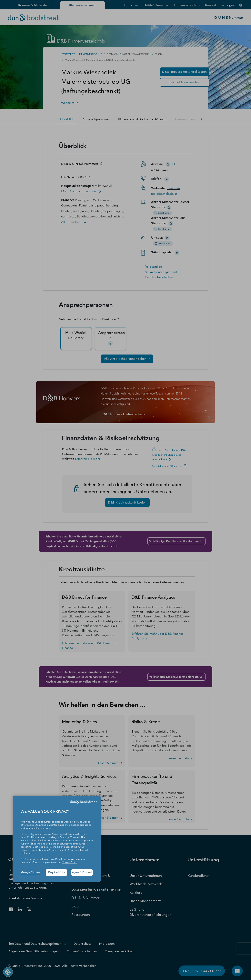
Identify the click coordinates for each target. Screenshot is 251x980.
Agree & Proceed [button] (82, 872)
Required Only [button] (57, 872)
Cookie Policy (70, 863)
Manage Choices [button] (30, 872)
